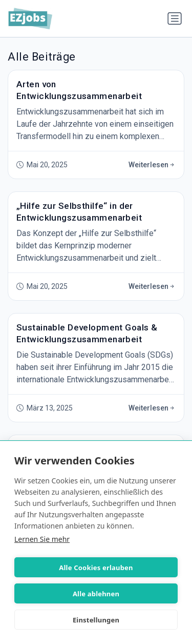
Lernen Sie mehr (42, 539)
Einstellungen (96, 620)
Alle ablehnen (96, 594)
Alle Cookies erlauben (96, 568)
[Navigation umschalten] (175, 18)
